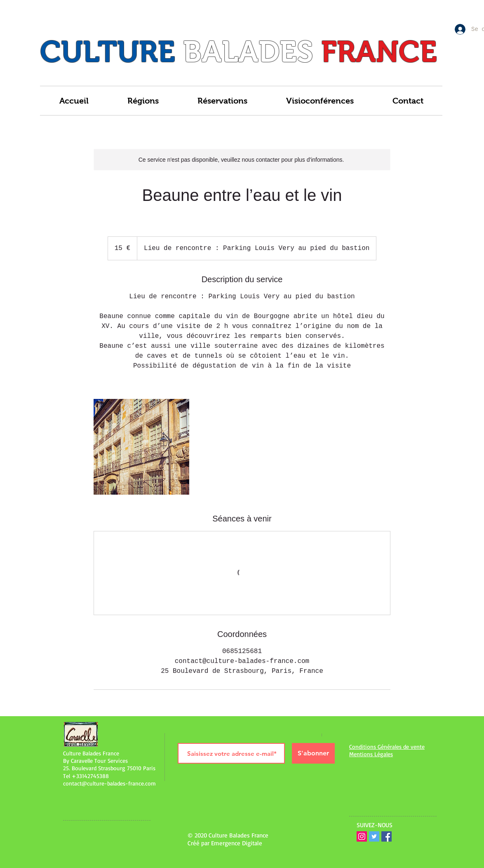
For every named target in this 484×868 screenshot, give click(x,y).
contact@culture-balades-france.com (109, 783)
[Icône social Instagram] (362, 836)
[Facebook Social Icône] (386, 836)
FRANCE (379, 52)
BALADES (248, 52)
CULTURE (108, 52)
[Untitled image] (141, 447)
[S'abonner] (313, 753)
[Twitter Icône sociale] (374, 836)
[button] (143, 101)
